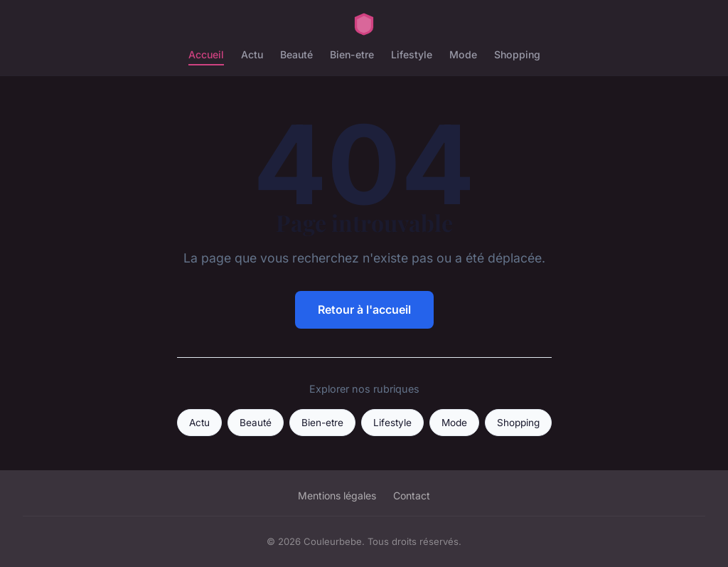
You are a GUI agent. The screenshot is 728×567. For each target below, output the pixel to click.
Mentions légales (337, 496)
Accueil (206, 54)
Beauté (296, 54)
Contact (412, 496)
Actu (252, 54)
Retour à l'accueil (364, 309)
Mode (463, 54)
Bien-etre (352, 54)
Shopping (517, 54)
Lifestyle (412, 54)
